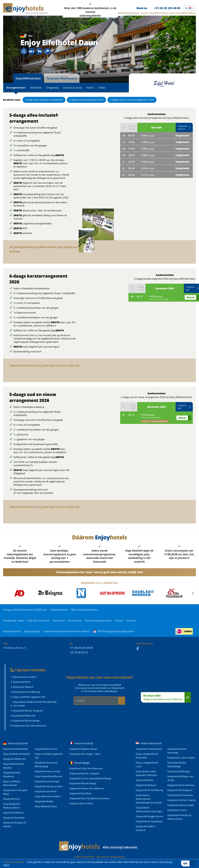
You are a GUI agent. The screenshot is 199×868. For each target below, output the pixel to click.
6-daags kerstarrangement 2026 (86, 100)
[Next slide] (190, 49)
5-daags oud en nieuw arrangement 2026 (132, 100)
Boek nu (158, 8)
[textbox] (190, 8)
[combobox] (190, 8)
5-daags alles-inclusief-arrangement (44, 100)
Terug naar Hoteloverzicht (62, 78)
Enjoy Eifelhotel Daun (28, 78)
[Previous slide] (9, 49)
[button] (184, 127)
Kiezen (191, 297)
